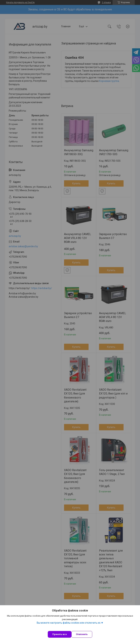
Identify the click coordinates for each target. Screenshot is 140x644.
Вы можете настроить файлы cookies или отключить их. (69, 623)
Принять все (60, 634)
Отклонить (82, 634)
